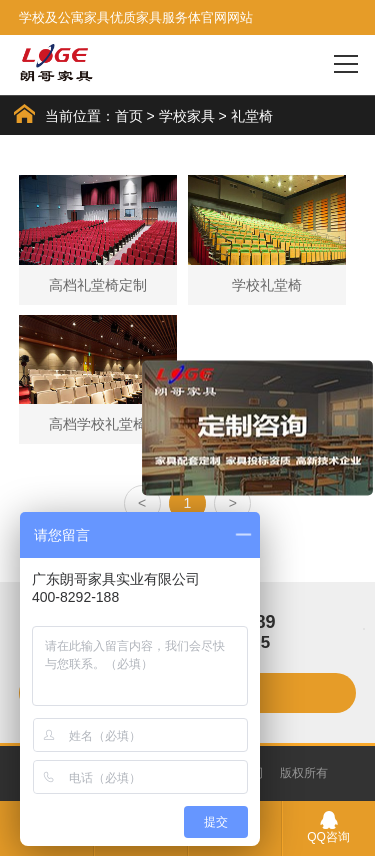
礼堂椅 (252, 116)
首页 (129, 116)
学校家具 (187, 116)
